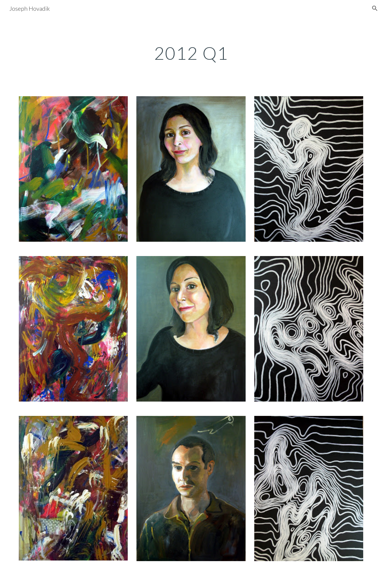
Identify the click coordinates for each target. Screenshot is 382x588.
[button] (375, 8)
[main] (191, 53)
